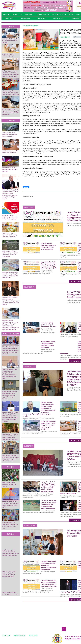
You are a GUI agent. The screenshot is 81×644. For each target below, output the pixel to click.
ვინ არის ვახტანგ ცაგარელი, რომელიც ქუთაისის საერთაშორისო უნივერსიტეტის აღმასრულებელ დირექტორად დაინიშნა (11, 301)
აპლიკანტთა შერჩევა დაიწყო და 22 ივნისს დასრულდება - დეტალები (10, 41)
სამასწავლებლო (42, 14)
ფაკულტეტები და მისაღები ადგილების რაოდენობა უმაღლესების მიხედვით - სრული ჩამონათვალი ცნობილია (9, 395)
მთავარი (6, 14)
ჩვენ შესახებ (20, 635)
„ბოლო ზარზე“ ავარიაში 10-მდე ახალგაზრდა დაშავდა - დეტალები (10, 169)
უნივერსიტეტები (59, 14)
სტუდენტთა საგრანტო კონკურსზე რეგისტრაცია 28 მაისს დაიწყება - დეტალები (10, 217)
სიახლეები (17, 14)
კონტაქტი (6, 635)
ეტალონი (9, 18)
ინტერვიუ (41, 18)
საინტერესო (58, 18)
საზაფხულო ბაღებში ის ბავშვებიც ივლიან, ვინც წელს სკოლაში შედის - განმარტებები (11, 93)
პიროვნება (25, 18)
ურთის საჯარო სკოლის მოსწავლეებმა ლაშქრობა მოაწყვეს (9, 484)
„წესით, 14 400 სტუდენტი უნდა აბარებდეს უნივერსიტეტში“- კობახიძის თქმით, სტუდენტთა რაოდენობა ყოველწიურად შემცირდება (10, 350)
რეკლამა (33, 635)
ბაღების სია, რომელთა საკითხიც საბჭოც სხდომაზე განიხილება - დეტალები (9, 235)
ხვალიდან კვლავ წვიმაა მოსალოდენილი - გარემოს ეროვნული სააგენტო (9, 134)
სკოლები (28, 14)
